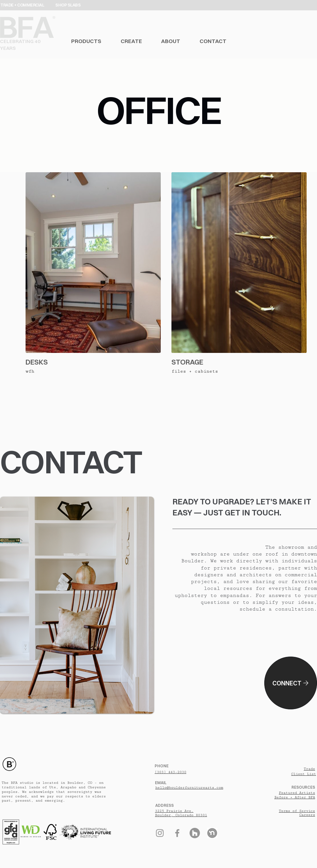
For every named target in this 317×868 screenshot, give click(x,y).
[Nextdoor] (212, 833)
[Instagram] (160, 833)
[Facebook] (177, 833)
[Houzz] (195, 833)
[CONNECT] (291, 683)
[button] (96, 41)
